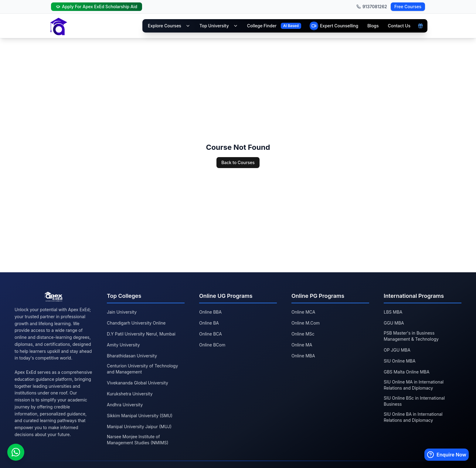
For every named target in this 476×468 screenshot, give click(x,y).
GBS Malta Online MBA (407, 372)
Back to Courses (238, 162)
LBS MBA (393, 312)
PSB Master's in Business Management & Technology (411, 336)
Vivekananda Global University (138, 383)
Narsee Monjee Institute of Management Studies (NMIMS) (138, 440)
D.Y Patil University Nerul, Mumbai (141, 334)
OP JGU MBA (397, 350)
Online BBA (210, 312)
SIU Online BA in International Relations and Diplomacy (413, 417)
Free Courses (408, 7)
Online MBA (303, 356)
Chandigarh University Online (136, 323)
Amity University (123, 345)
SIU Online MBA (400, 361)
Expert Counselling (339, 26)
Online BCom (212, 345)
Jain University (122, 312)
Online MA (302, 345)
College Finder (262, 26)
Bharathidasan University (132, 356)
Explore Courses (169, 26)
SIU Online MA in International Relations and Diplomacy (414, 385)
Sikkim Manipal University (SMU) (140, 416)
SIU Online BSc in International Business (414, 401)
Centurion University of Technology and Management (142, 369)
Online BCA (211, 334)
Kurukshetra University (130, 394)
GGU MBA (394, 323)
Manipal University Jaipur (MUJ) (139, 427)
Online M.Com (306, 323)
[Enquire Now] (447, 455)
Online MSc (303, 334)
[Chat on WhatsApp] (16, 452)
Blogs (373, 26)
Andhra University (125, 405)
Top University (219, 26)
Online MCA (303, 312)
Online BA (209, 323)
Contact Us (399, 26)
